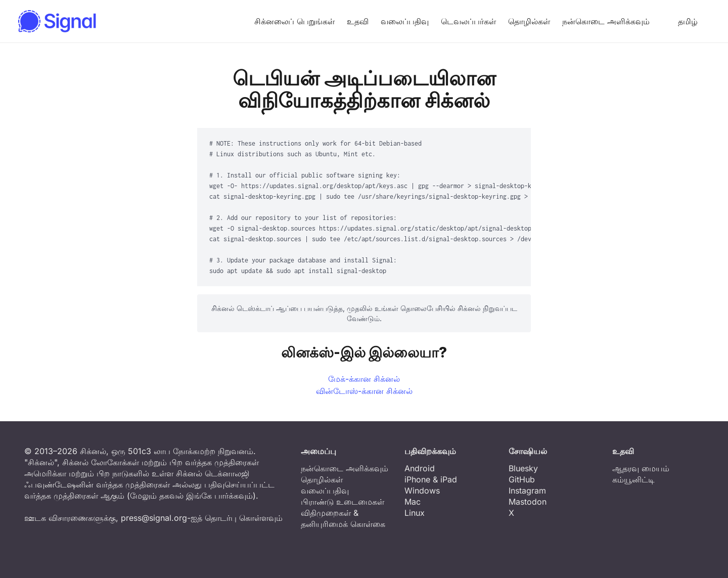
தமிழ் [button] (680, 21)
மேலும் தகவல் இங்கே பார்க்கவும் (191, 496)
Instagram (527, 491)
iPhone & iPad (431, 479)
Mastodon (528, 502)
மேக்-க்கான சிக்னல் (364, 379)
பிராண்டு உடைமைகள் (343, 502)
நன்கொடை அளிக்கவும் (606, 21)
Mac (413, 502)
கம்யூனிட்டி (633, 479)
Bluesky (523, 468)
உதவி (358, 21)
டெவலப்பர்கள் (468, 21)
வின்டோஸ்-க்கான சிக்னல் (364, 391)
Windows (422, 491)
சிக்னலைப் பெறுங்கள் (294, 21)
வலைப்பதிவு (405, 21)
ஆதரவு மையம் (641, 468)
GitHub (522, 479)
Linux (415, 513)
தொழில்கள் (529, 21)
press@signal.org (154, 518)
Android (420, 468)
